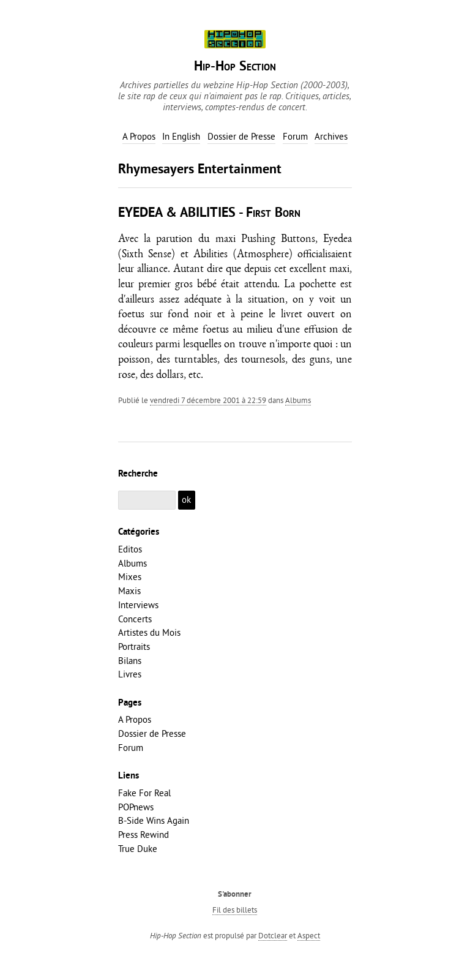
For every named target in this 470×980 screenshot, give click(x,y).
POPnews (136, 807)
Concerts (135, 619)
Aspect (309, 935)
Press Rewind (144, 835)
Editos (130, 549)
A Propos (135, 719)
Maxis (129, 591)
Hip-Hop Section (235, 67)
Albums (298, 400)
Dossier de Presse (152, 733)
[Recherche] (147, 500)
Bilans (130, 661)
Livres (130, 674)
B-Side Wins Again (154, 820)
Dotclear (273, 935)
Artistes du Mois (149, 632)
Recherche (138, 474)
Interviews (138, 605)
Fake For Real (144, 793)
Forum (131, 748)
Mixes (130, 577)
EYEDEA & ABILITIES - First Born (209, 213)
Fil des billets (235, 910)
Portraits (134, 646)
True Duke (138, 849)
